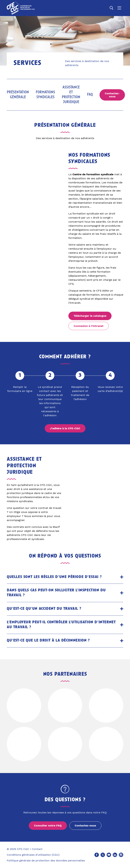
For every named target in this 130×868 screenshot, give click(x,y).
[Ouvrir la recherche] (112, 8)
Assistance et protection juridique (71, 95)
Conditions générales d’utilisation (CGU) (33, 855)
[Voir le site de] (24, 706)
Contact (37, 849)
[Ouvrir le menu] (119, 8)
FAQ (90, 95)
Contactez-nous (112, 95)
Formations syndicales (45, 95)
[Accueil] (21, 8)
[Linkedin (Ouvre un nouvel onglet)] (115, 855)
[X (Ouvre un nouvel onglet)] (103, 855)
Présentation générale (18, 95)
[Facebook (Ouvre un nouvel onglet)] (97, 855)
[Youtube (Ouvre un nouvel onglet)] (109, 855)
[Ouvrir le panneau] (122, 577)
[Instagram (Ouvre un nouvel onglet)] (121, 855)
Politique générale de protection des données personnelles (46, 860)
